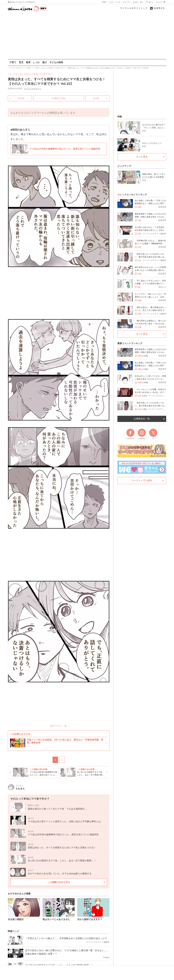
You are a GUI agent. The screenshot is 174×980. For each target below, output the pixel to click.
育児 (21, 62)
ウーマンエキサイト (32, 89)
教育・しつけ (33, 62)
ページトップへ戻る (142, 480)
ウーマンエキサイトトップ (134, 8)
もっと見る (142, 157)
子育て (104, 2)
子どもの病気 (56, 62)
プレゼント (149, 2)
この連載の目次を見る (59, 882)
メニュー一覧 (161, 2)
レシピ (118, 2)
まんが (135, 2)
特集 (120, 117)
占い (142, 2)
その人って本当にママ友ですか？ (39, 74)
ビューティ (127, 2)
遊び (45, 62)
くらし (111, 2)
